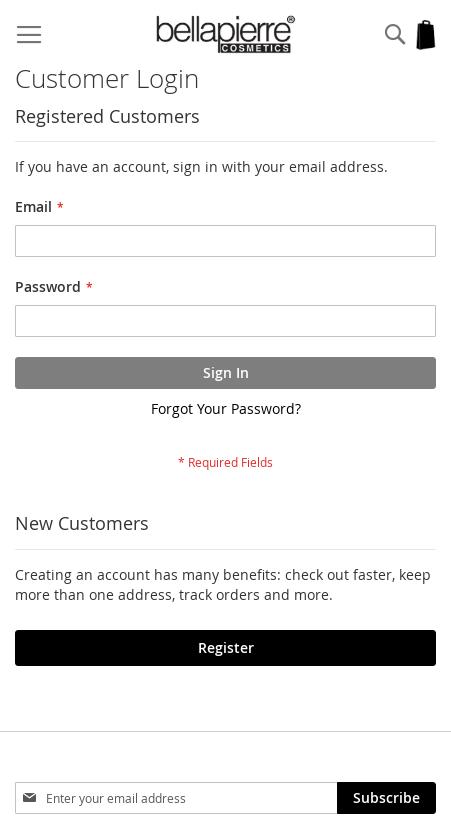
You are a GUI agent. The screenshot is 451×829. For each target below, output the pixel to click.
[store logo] (226, 34)
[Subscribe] (386, 798)
